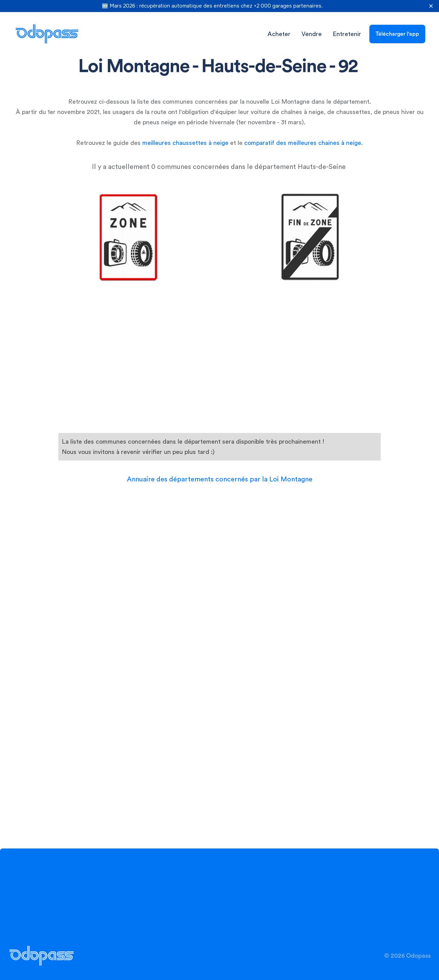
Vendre (312, 34)
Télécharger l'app (397, 34)
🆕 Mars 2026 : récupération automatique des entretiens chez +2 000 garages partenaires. (212, 6)
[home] (47, 34)
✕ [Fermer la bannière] (431, 6)
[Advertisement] (221, 296)
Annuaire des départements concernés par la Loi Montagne (220, 479)
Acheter (279, 34)
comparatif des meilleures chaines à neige (303, 143)
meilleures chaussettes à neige (185, 143)
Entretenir (347, 34)
